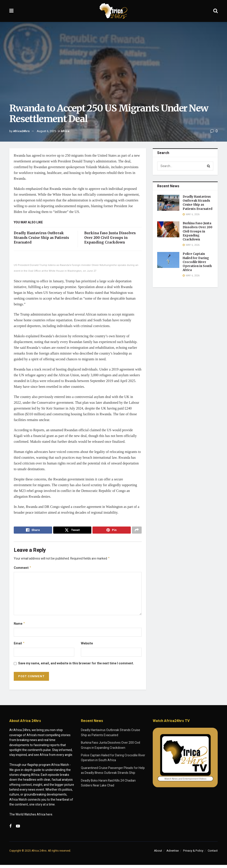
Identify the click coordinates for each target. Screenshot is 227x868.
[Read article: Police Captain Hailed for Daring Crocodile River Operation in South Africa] (168, 260)
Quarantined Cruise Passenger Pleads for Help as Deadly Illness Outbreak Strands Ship (113, 773)
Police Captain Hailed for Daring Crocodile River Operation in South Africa (197, 262)
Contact (213, 853)
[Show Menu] (11, 11)
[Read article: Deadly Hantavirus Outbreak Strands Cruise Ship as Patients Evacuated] (168, 203)
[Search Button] (215, 11)
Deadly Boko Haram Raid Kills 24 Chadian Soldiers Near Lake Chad (108, 786)
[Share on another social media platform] (137, 531)
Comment (23, 570)
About (158, 853)
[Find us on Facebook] (10, 829)
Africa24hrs (21, 131)
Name (20, 626)
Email (19, 646)
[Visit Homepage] (113, 11)
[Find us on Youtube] (18, 829)
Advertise (173, 853)
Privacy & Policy (193, 853)
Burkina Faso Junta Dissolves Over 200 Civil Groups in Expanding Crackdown (110, 238)
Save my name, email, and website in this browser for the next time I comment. (76, 666)
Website (87, 646)
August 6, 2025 (46, 131)
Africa (65, 131)
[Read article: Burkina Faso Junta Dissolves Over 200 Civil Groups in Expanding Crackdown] (168, 229)
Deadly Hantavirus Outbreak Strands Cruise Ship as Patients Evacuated (41, 238)
